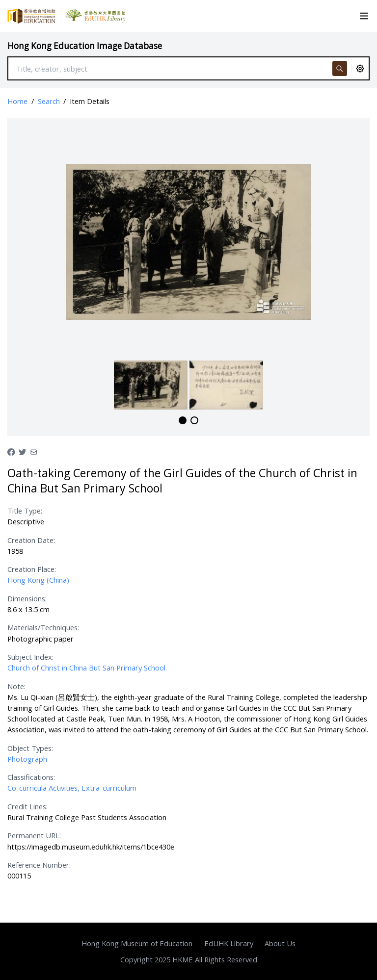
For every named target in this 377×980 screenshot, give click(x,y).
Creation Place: (32, 569)
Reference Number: (39, 865)
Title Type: (25, 511)
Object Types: (30, 748)
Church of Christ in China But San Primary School (86, 668)
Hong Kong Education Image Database (85, 46)
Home (17, 101)
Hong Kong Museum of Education (137, 943)
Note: (16, 686)
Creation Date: (31, 540)
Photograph (27, 759)
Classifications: (31, 777)
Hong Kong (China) (38, 580)
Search (49, 101)
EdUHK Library (229, 943)
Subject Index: (30, 657)
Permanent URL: (34, 835)
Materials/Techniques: (43, 627)
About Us (280, 943)
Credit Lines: (27, 806)
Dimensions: (27, 598)
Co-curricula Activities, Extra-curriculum (72, 788)
